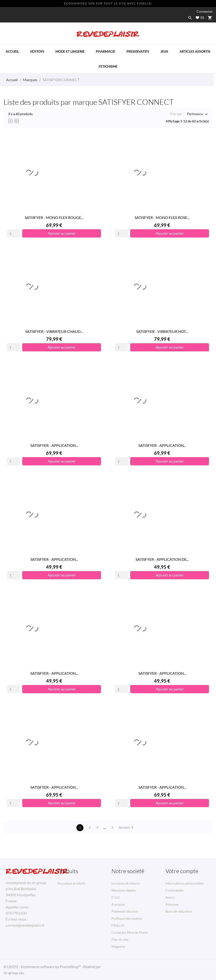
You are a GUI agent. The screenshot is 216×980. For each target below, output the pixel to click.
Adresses (172, 904)
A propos (118, 904)
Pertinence (195, 114)
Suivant (127, 828)
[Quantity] (13, 233)
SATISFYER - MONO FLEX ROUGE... (54, 217)
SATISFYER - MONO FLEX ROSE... (162, 217)
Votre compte (182, 871)
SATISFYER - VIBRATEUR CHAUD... (54, 331)
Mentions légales (124, 890)
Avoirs (170, 897)
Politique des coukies (127, 918)
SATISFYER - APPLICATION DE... (162, 559)
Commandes (175, 890)
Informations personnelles (185, 883)
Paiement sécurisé (125, 911)
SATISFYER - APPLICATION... (54, 445)
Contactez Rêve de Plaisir (130, 932)
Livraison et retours (126, 883)
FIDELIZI (118, 925)
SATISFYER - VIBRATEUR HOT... (162, 331)
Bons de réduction (179, 911)
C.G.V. (116, 897)
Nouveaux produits (71, 883)
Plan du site (120, 939)
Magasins (118, 946)
